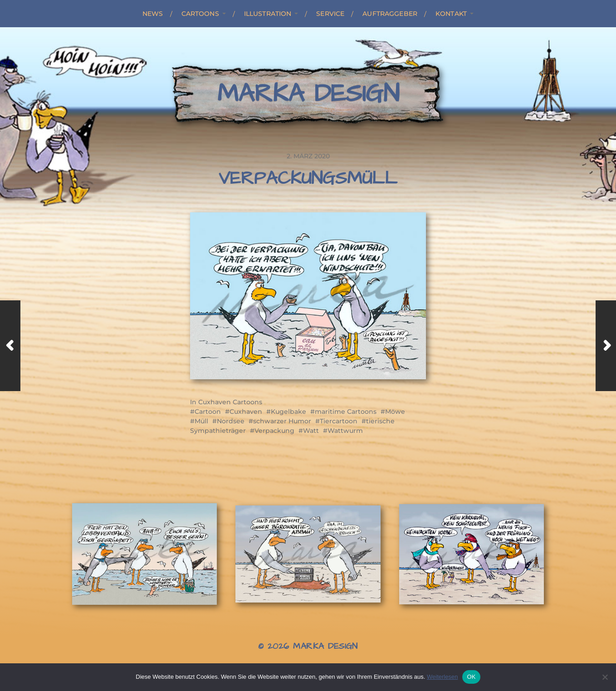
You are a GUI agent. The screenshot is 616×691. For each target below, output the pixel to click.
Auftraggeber (390, 14)
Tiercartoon (339, 421)
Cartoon (208, 412)
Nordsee (231, 421)
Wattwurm (345, 431)
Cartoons (200, 14)
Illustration (268, 14)
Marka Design (308, 94)
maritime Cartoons (346, 412)
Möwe (395, 412)
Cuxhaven (246, 412)
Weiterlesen (442, 677)
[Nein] (605, 677)
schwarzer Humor (282, 421)
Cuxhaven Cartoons (230, 402)
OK (471, 677)
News (153, 14)
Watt (311, 431)
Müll (201, 421)
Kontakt (451, 14)
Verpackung (274, 431)
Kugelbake (288, 412)
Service (330, 14)
